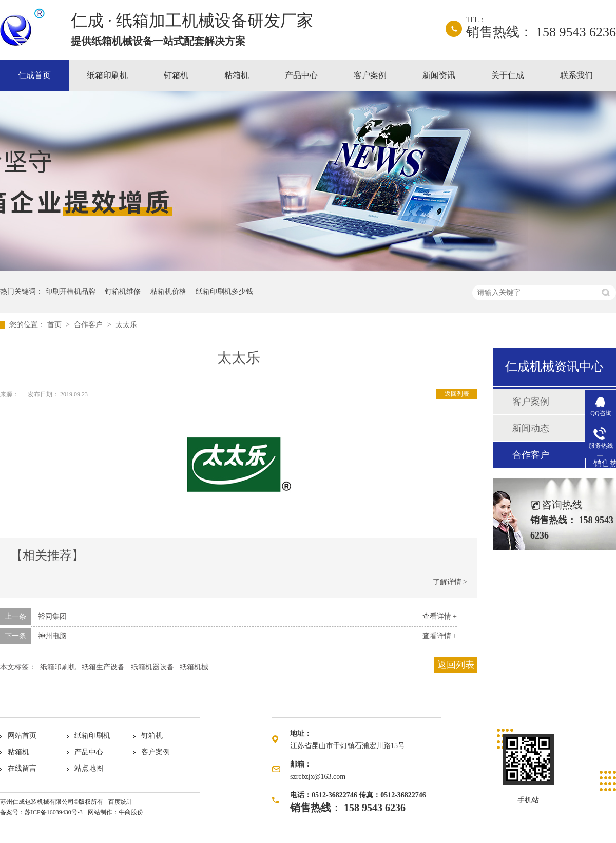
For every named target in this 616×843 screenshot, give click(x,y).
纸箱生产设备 (103, 667)
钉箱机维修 (123, 291)
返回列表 (457, 394)
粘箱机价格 (168, 291)
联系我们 (576, 75)
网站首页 (22, 735)
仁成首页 (34, 75)
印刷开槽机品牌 (70, 291)
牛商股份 (131, 812)
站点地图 (89, 768)
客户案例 (370, 75)
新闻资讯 (439, 75)
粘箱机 (237, 75)
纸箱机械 (194, 667)
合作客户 (89, 325)
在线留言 (22, 768)
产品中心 (301, 75)
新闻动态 (531, 428)
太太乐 (126, 325)
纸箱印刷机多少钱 (224, 291)
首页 (55, 325)
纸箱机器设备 (152, 667)
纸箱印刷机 (107, 75)
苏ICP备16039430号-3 (54, 812)
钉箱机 (176, 75)
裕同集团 (52, 616)
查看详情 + (440, 616)
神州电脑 (52, 636)
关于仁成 (508, 75)
